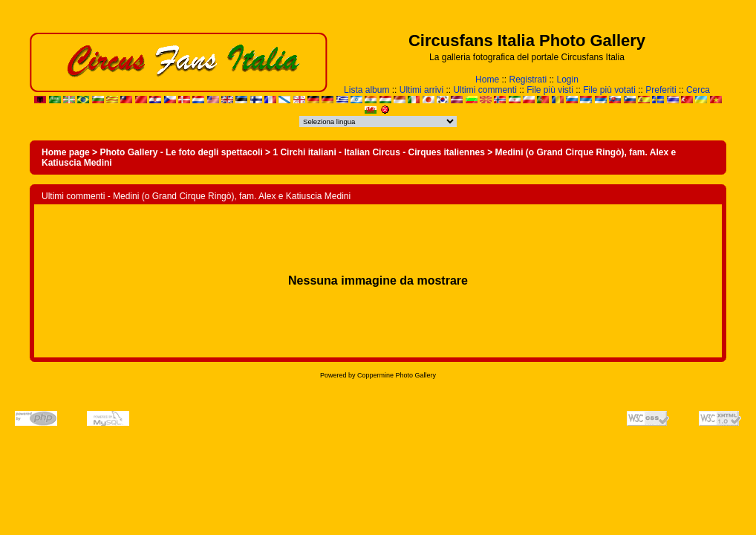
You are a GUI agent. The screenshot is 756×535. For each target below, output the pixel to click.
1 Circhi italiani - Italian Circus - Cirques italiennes (378, 152)
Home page (66, 152)
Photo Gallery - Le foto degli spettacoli (181, 152)
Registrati (528, 80)
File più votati (609, 90)
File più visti (550, 90)
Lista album (366, 90)
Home (487, 80)
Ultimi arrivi (421, 90)
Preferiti (661, 90)
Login (568, 80)
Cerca (698, 90)
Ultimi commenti (485, 90)
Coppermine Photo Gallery (397, 375)
